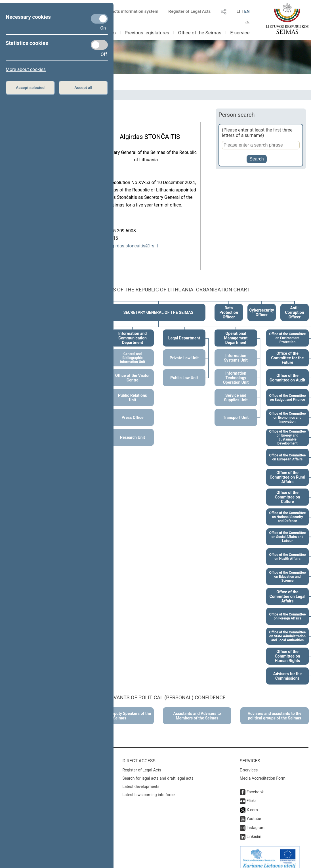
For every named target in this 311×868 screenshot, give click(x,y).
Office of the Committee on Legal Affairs (288, 590)
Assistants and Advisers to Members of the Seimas (197, 710)
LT (239, 11)
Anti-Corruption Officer (294, 306)
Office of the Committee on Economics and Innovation (287, 411)
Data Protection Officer (229, 306)
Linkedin (254, 830)
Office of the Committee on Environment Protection (287, 332)
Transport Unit (236, 411)
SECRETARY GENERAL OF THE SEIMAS (158, 306)
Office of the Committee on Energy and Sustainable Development (287, 431)
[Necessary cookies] (99, 19)
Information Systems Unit (236, 352)
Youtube (254, 812)
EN (247, 11)
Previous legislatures (147, 33)
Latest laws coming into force (148, 788)
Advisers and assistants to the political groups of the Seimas (275, 710)
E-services (249, 764)
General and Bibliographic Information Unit (133, 352)
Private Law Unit (184, 352)
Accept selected (30, 88)
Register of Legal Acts (189, 11)
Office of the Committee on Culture (288, 491)
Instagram (256, 821)
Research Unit (133, 431)
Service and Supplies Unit (236, 391)
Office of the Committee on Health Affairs (287, 550)
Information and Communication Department (133, 332)
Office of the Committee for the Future (288, 352)
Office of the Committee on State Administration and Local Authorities (287, 630)
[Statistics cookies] (99, 45)
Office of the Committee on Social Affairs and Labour (287, 531)
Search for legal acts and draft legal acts (158, 772)
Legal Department (184, 332)
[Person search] (261, 145)
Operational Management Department (236, 332)
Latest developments (141, 780)
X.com (252, 804)
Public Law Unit (184, 372)
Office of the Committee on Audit (287, 372)
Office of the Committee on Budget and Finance (287, 391)
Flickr (251, 794)
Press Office (133, 411)
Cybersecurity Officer (261, 306)
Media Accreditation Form (263, 772)
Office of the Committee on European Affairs (287, 451)
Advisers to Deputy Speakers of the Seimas (120, 710)
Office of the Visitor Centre (133, 372)
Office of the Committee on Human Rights (287, 650)
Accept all (83, 88)
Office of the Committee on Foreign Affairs (287, 610)
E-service (240, 33)
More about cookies (26, 69)
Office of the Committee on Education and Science (287, 570)
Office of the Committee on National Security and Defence (287, 511)
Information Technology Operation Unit (236, 372)
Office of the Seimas (200, 33)
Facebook (255, 786)
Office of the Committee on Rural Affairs (287, 471)
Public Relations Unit (133, 391)
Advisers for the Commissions (287, 670)
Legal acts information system (129, 11)
